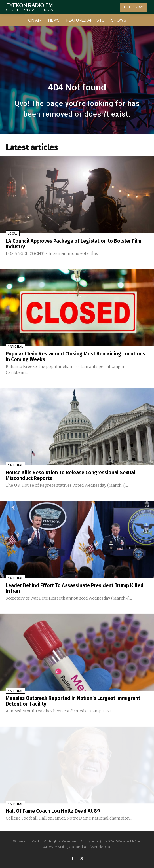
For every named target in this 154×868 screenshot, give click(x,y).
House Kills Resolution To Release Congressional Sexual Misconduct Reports (70, 475)
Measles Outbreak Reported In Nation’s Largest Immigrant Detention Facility (73, 701)
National (15, 347)
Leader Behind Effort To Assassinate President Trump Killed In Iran (75, 588)
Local (13, 234)
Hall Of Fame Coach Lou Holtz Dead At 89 (53, 811)
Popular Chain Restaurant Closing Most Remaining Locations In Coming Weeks (75, 357)
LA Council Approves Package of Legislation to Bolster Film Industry (74, 244)
